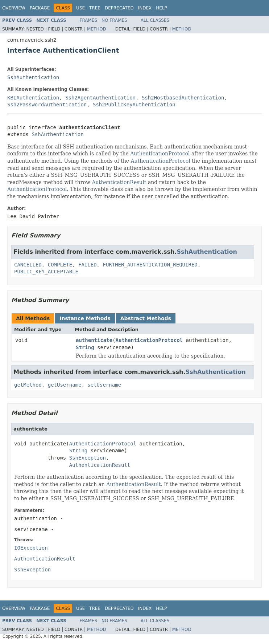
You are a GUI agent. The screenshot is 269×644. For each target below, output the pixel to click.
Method (97, 29)
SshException (88, 458)
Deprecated (119, 8)
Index (145, 8)
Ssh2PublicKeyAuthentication (134, 105)
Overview (14, 8)
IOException (31, 548)
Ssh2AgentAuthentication (100, 98)
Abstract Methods (146, 318)
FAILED (88, 265)
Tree (95, 8)
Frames (89, 20)
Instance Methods (85, 318)
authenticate (94, 340)
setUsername (104, 385)
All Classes (155, 20)
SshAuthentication (33, 77)
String (85, 347)
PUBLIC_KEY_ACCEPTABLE (46, 272)
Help (162, 8)
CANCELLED (28, 265)
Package (40, 8)
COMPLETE (60, 265)
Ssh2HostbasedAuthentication (183, 98)
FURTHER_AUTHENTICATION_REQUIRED (150, 265)
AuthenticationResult (119, 182)
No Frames (114, 20)
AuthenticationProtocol (160, 154)
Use (80, 8)
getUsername (65, 385)
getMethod (28, 385)
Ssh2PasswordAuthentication (47, 105)
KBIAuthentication (33, 98)
